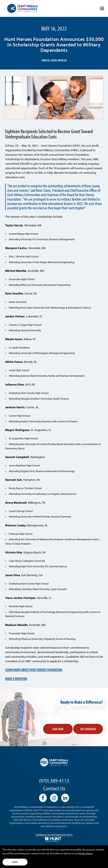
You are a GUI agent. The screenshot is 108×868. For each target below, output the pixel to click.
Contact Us (54, 788)
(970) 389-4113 (54, 780)
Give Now (58, 729)
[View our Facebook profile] (43, 798)
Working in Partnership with (54, 838)
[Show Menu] (102, 8)
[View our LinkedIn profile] (65, 798)
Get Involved (88, 729)
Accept (15, 862)
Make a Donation (16, 678)
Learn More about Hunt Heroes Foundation (34, 670)
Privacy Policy (85, 853)
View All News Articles (54, 60)
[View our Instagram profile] (54, 798)
